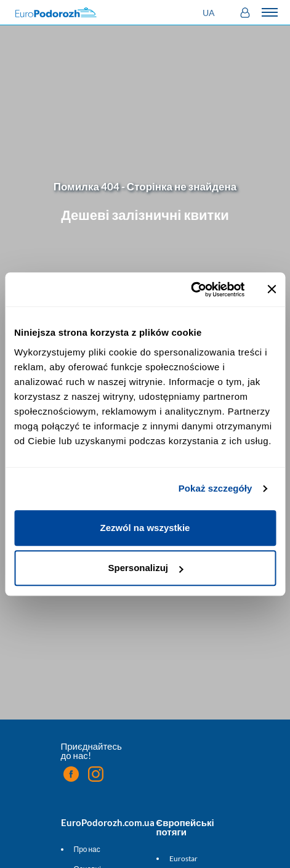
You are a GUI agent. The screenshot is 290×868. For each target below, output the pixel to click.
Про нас (87, 849)
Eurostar (183, 858)
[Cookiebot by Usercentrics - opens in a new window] (191, 290)
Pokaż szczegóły (215, 488)
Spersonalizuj (145, 568)
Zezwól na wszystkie (145, 528)
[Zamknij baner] (272, 290)
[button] (210, 13)
